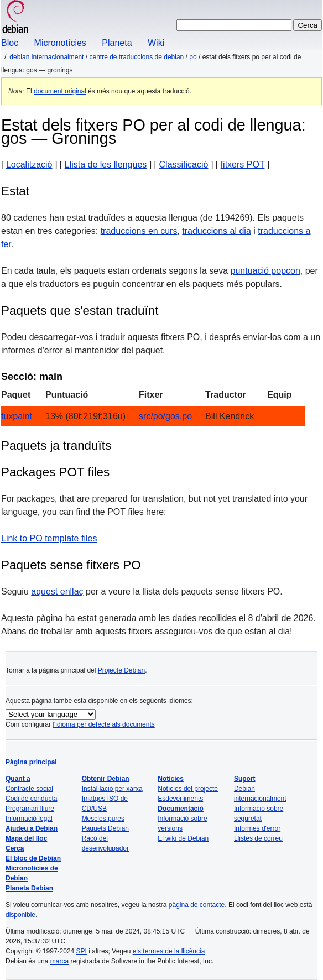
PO (193, 57)
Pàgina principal (31, 762)
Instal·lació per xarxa (112, 789)
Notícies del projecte (188, 789)
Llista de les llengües (106, 165)
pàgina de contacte (197, 905)
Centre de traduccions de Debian (136, 57)
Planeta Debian (29, 888)
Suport (245, 779)
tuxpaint (17, 416)
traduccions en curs (139, 231)
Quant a (18, 779)
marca (59, 961)
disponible (20, 915)
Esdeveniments (180, 799)
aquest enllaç (57, 591)
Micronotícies (60, 43)
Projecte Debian (121, 670)
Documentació (181, 809)
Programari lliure (30, 809)
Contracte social (29, 789)
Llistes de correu (258, 838)
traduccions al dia (217, 231)
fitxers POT (243, 165)
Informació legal (29, 819)
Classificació (184, 165)
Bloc (10, 43)
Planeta (117, 43)
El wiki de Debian (183, 838)
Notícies (171, 779)
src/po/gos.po (165, 416)
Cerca (15, 848)
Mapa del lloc (26, 838)
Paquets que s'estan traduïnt (80, 311)
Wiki (156, 43)
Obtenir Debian (106, 779)
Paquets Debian (105, 828)
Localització (29, 165)
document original (60, 91)
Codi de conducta (31, 799)
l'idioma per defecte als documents (103, 724)
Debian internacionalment (46, 57)
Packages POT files (55, 472)
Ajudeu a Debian (32, 828)
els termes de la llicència (169, 951)
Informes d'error (257, 828)
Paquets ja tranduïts (56, 445)
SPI (82, 951)
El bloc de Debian (33, 858)
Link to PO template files (49, 538)
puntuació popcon (265, 271)
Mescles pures (103, 819)
